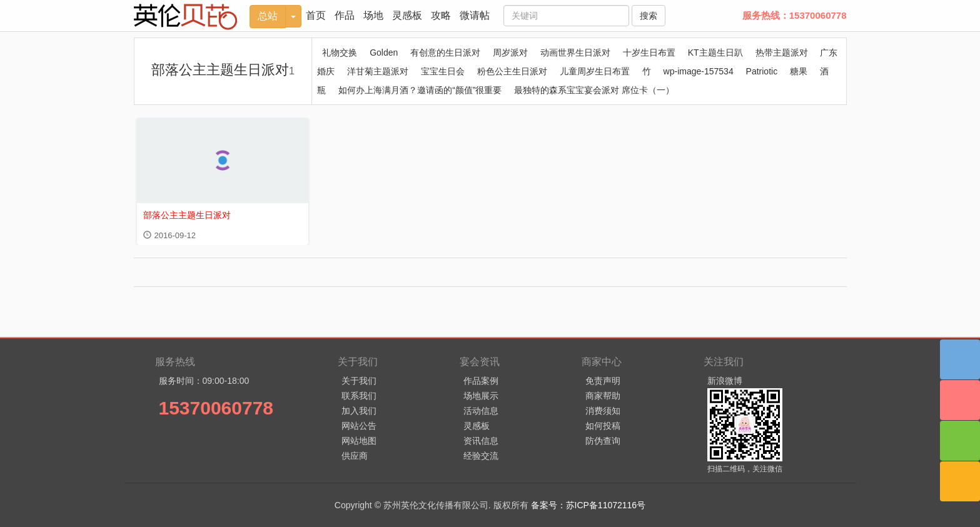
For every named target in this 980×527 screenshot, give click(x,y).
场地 (373, 15)
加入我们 (359, 411)
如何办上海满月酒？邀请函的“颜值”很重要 (420, 90)
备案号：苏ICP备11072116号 (589, 505)
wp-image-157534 (699, 71)
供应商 (355, 456)
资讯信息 (481, 441)
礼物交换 (340, 53)
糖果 (799, 71)
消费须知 (603, 411)
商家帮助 (603, 396)
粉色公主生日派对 (512, 71)
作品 (345, 15)
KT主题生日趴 (715, 53)
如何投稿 (603, 426)
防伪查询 (603, 441)
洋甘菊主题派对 (378, 71)
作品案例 (481, 381)
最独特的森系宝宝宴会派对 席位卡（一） (594, 90)
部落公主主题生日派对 (223, 70)
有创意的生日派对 (445, 53)
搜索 (649, 16)
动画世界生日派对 (575, 53)
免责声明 (603, 381)
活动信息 (481, 411)
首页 (316, 15)
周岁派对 (510, 53)
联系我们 (359, 396)
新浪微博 (725, 381)
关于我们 (359, 381)
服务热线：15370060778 (795, 15)
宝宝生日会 (443, 71)
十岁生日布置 (649, 53)
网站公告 (359, 426)
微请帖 (475, 15)
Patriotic (762, 71)
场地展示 (481, 396)
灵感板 (407, 15)
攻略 (441, 15)
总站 (268, 16)
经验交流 (481, 456)
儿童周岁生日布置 (595, 71)
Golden (384, 53)
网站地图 (359, 441)
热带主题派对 (782, 53)
